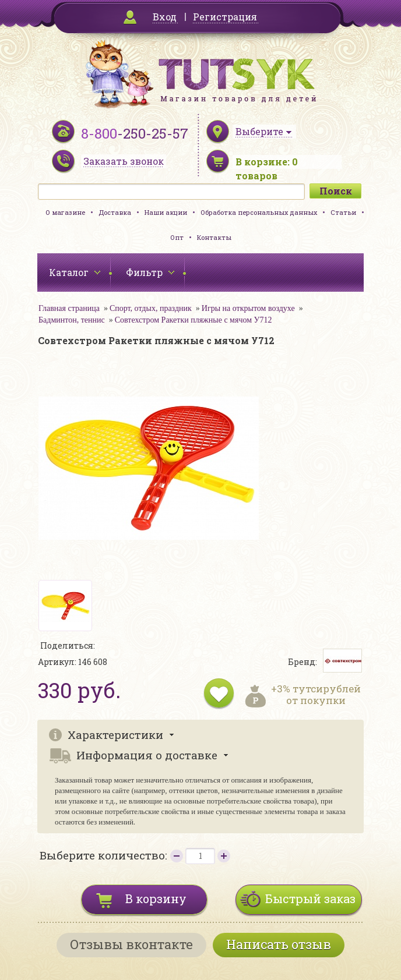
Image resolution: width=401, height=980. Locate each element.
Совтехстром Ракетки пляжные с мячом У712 (194, 320)
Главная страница (69, 308)
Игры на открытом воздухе (248, 308)
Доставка (115, 212)
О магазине (65, 212)
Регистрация (225, 17)
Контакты (214, 237)
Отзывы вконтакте (131, 944)
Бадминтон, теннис (72, 320)
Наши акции (166, 212)
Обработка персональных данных (259, 212)
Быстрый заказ (310, 898)
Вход (165, 17)
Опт (177, 237)
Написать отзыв (279, 944)
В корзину (156, 898)
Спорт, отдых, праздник (151, 308)
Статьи (343, 212)
